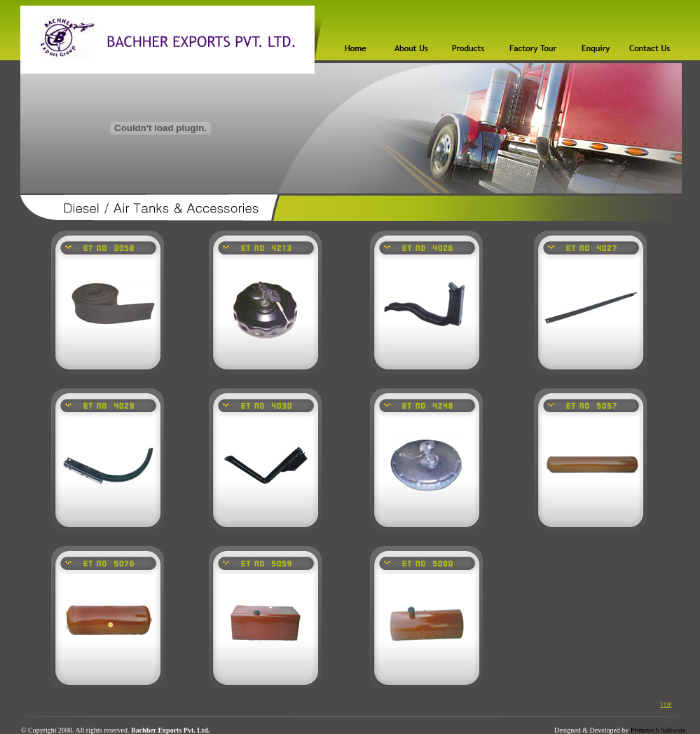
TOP (666, 705)
